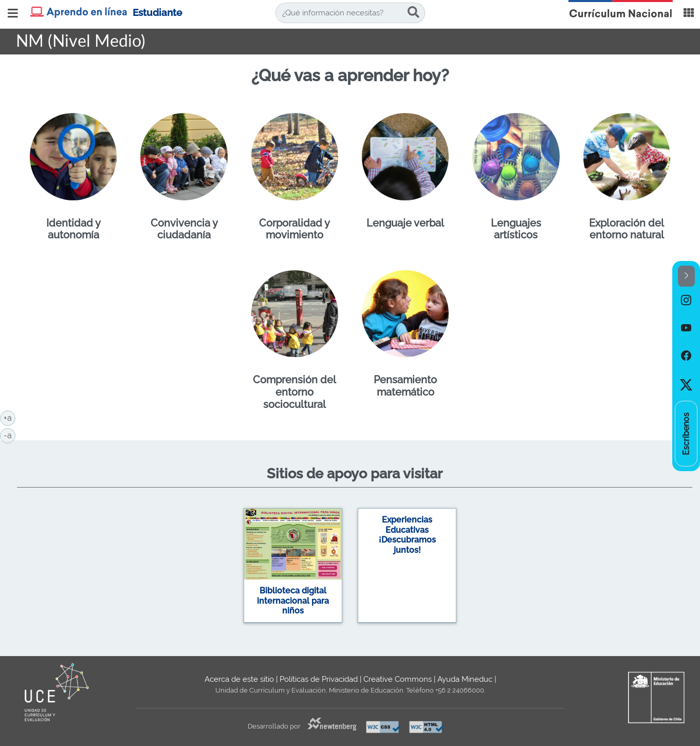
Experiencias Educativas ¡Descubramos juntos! (407, 535)
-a (10, 435)
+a (10, 417)
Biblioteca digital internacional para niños (293, 601)
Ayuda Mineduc (465, 679)
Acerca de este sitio (239, 679)
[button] (686, 276)
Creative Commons (398, 679)
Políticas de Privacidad (319, 679)
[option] (686, 301)
